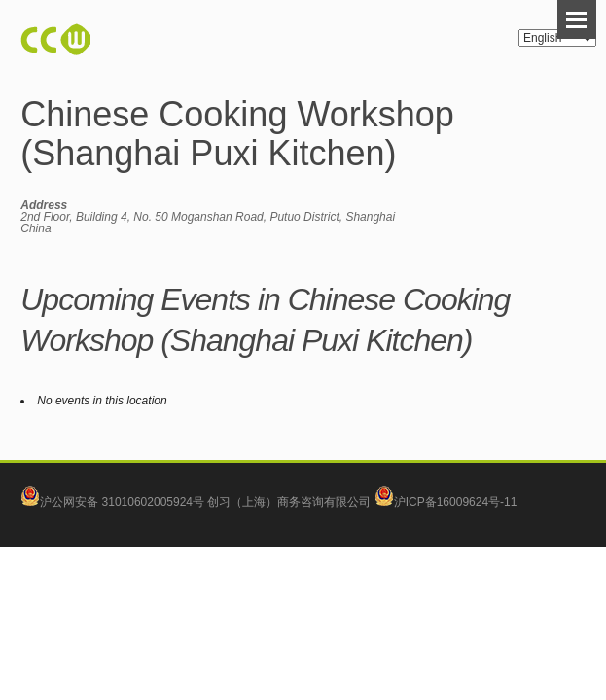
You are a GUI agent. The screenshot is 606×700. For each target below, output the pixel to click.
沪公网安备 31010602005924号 (122, 502)
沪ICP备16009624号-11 (446, 502)
